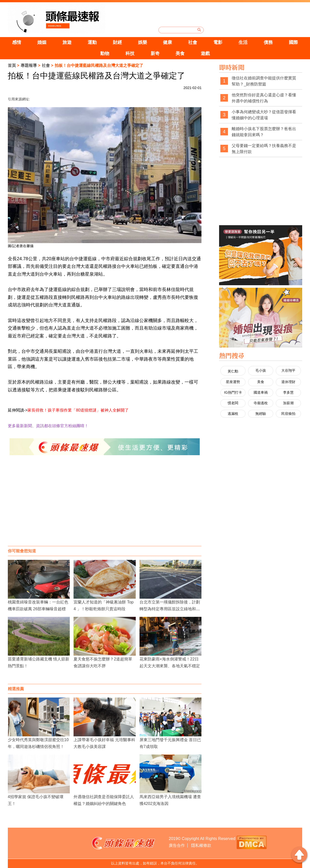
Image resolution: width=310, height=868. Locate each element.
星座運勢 (233, 382)
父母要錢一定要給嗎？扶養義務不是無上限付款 (264, 149)
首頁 (12, 65)
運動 (92, 42)
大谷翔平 (288, 370)
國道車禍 (261, 392)
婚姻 (42, 42)
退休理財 (288, 382)
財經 (117, 42)
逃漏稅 (233, 414)
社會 (193, 42)
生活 (243, 42)
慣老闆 (233, 403)
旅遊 (67, 42)
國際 (293, 42)
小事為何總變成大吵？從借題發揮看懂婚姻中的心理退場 (264, 115)
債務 (268, 42)
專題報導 (29, 65)
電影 (218, 42)
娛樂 (143, 42)
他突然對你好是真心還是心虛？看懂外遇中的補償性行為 (264, 98)
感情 (17, 42)
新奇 (155, 53)
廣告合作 (177, 845)
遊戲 (205, 53)
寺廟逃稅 (261, 403)
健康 (167, 42)
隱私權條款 (201, 845)
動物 (105, 53)
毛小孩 (261, 370)
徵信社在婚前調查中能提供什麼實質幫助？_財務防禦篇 (264, 81)
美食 (180, 53)
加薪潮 (288, 403)
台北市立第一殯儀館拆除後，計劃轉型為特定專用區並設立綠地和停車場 (170, 609)
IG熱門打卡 (233, 392)
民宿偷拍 (288, 414)
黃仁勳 (233, 371)
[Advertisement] (105, 506)
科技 (130, 53)
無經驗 (261, 414)
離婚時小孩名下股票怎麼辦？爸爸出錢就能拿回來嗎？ (264, 132)
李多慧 (288, 392)
